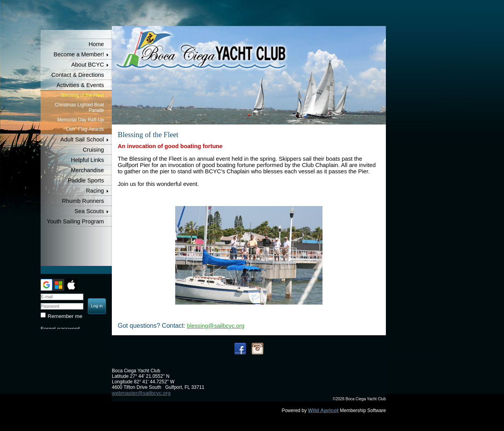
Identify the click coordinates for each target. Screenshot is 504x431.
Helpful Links (87, 160)
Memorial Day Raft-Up (81, 120)
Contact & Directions (78, 75)
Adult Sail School (82, 139)
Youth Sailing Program (75, 221)
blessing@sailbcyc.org (216, 326)
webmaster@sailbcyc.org (141, 393)
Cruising (93, 150)
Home (96, 44)
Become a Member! (79, 54)
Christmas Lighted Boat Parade (79, 108)
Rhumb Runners (83, 201)
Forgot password (60, 329)
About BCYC (88, 65)
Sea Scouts (89, 211)
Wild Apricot (323, 410)
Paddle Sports (86, 180)
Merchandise (87, 170)
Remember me (65, 316)
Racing (95, 191)
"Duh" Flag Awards (84, 129)
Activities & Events (80, 85)
